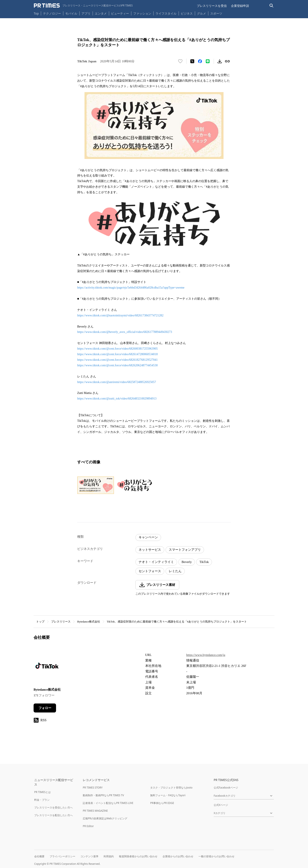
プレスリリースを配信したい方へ (53, 815)
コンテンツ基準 (89, 856)
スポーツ (216, 13)
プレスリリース (61, 622)
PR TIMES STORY (93, 788)
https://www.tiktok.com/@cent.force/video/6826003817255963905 (117, 349)
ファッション (142, 13)
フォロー (45, 708)
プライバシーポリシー (62, 856)
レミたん (175, 571)
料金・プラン (42, 800)
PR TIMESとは (42, 792)
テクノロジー (52, 13)
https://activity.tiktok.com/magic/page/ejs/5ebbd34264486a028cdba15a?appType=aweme (131, 288)
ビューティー (120, 13)
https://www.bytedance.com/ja (206, 655)
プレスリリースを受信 (212, 6)
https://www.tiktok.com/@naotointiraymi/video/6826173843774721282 (120, 315)
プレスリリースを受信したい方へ (53, 807)
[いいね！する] (180, 61)
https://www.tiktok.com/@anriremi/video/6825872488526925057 (117, 382)
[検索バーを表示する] (272, 6)
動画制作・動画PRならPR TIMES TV (103, 795)
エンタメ (101, 13)
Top (36, 13)
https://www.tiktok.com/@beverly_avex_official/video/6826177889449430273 (125, 332)
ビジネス (187, 13)
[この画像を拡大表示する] (96, 485)
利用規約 (109, 856)
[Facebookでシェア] (200, 61)
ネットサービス (150, 550)
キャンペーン (148, 537)
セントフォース (150, 571)
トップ (40, 622)
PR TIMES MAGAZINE (95, 811)
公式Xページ (221, 805)
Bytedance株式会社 (89, 622)
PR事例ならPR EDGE (162, 803)
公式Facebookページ (226, 788)
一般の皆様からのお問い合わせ (216, 856)
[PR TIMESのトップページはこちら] (83, 6)
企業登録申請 (240, 6)
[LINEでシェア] (208, 61)
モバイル (71, 13)
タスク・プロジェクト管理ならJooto (171, 788)
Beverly (187, 562)
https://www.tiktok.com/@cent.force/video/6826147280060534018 (117, 354)
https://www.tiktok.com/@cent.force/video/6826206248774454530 (117, 365)
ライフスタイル (166, 13)
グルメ (201, 13)
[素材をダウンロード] (220, 61)
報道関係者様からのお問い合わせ (138, 856)
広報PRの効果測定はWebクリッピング (105, 818)
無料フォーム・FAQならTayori (168, 795)
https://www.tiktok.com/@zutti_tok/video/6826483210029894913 (117, 399)
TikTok (204, 562)
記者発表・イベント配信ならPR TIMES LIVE (108, 803)
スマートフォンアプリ (185, 550)
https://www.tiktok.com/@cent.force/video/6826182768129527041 (117, 360)
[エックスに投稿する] (192, 61)
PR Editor (88, 826)
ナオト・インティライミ (156, 562)
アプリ (86, 13)
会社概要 (39, 856)
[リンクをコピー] (227, 61)
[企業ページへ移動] (47, 667)
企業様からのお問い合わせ (178, 856)
